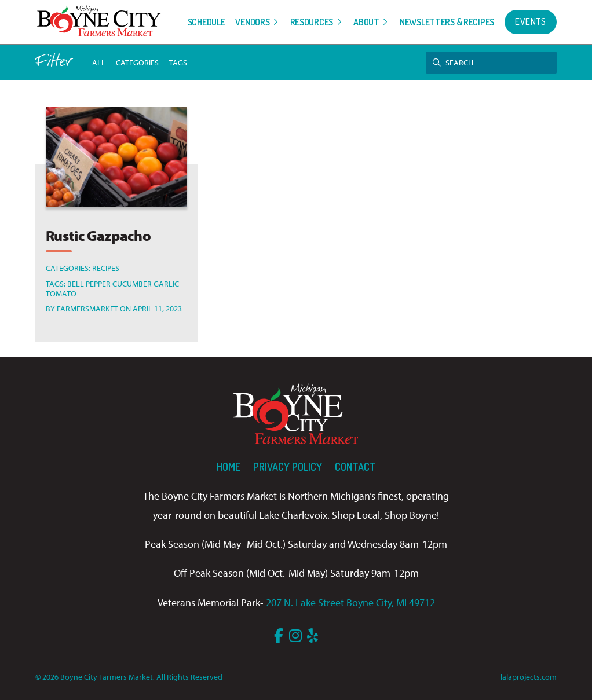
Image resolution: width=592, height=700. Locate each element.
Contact (355, 467)
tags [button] (178, 62)
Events (531, 21)
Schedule (207, 22)
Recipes (106, 268)
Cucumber (132, 283)
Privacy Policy (288, 467)
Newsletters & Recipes (447, 22)
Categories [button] (137, 62)
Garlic (166, 283)
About (366, 22)
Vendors (252, 22)
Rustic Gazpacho (98, 235)
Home (229, 467)
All (99, 62)
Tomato (61, 293)
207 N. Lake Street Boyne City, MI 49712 (350, 602)
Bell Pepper (89, 283)
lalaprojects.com (529, 677)
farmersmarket (87, 308)
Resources (312, 22)
